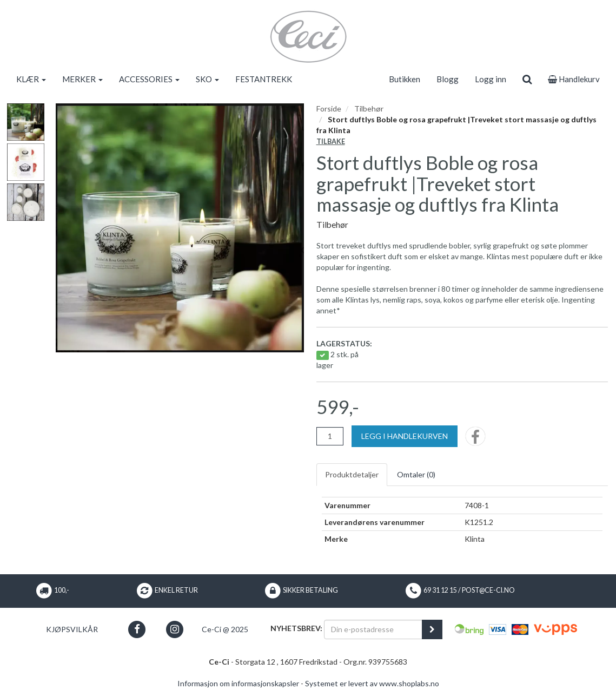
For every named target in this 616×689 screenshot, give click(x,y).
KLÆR (31, 79)
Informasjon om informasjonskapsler (238, 683)
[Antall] (330, 436)
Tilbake (331, 142)
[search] (527, 79)
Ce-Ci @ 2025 (225, 629)
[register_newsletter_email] (432, 629)
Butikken (405, 79)
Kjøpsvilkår (72, 629)
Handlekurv (574, 79)
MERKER (82, 79)
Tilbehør (369, 109)
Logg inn (491, 79)
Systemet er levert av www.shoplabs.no (372, 683)
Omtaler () (416, 474)
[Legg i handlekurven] (405, 436)
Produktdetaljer (352, 474)
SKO (207, 79)
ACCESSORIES (149, 79)
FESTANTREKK (264, 79)
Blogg (448, 79)
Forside (329, 109)
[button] (137, 629)
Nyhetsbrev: (296, 628)
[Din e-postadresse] (373, 629)
